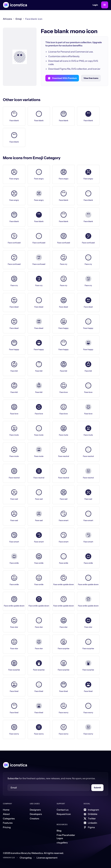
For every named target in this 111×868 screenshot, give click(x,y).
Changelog (26, 858)
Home (6, 810)
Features (8, 823)
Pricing (7, 827)
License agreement (47, 858)
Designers (35, 810)
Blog (59, 831)
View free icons (91, 78)
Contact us (63, 810)
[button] (105, 5)
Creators (34, 818)
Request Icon (64, 814)
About (6, 814)
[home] (15, 5)
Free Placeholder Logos (66, 837)
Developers (36, 814)
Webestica (37, 853)
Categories (9, 818)
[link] (19, 19)
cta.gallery (62, 843)
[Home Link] (15, 765)
